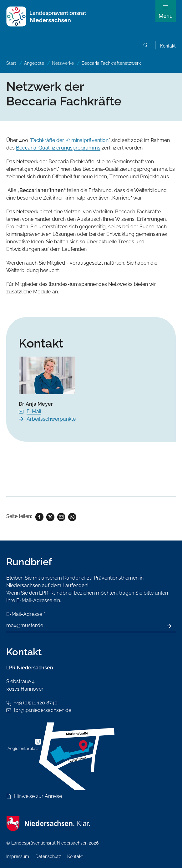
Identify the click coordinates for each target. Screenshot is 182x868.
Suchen (146, 46)
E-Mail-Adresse (26, 614)
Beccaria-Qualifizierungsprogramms (58, 148)
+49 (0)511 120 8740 (36, 703)
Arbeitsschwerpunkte (51, 419)
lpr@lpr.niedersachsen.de (43, 710)
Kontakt (168, 46)
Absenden (172, 626)
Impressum (18, 856)
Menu (166, 16)
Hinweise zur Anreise (38, 796)
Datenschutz (48, 856)
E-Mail (34, 411)
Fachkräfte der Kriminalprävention (70, 140)
